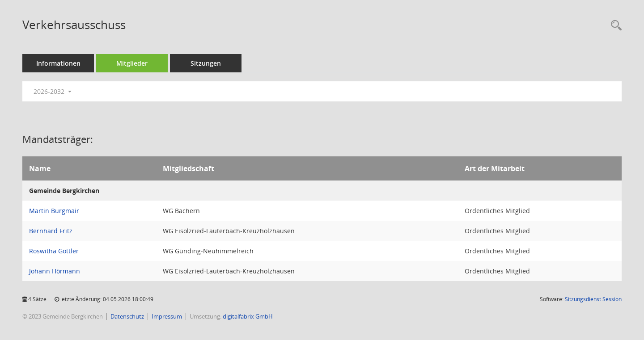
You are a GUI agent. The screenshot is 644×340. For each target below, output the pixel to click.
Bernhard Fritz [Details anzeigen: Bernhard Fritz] (51, 231)
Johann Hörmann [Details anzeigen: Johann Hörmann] (55, 271)
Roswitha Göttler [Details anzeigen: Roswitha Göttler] (54, 251)
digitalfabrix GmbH (248, 316)
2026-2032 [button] (53, 91)
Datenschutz (127, 316)
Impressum (167, 316)
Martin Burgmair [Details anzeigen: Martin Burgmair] (54, 211)
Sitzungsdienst (593, 299)
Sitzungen (206, 63)
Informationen (58, 63)
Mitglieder (132, 63)
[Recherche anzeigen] (614, 26)
